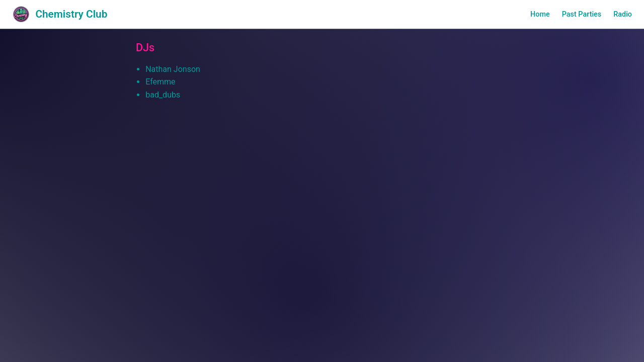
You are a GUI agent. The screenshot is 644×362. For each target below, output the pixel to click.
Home (540, 14)
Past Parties (582, 14)
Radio (623, 14)
